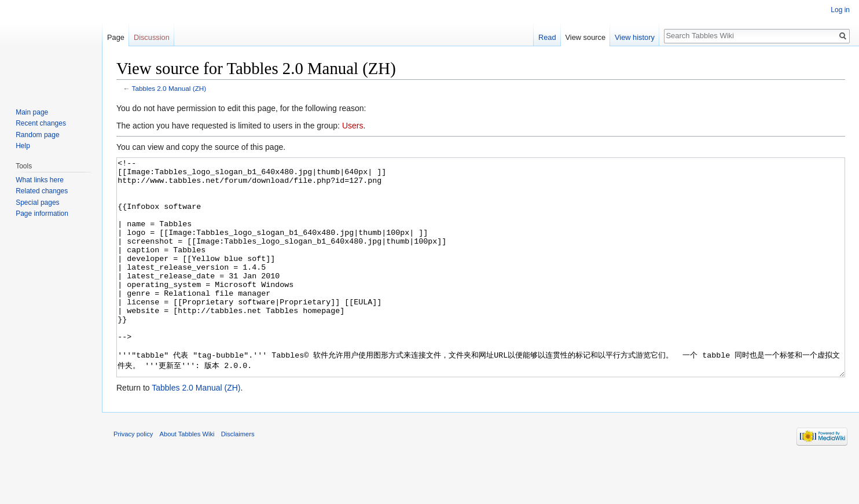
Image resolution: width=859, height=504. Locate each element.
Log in (840, 10)
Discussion (152, 37)
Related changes (42, 191)
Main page (32, 112)
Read (547, 37)
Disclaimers (238, 477)
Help (23, 146)
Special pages (37, 203)
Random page (37, 135)
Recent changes (41, 123)
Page (116, 37)
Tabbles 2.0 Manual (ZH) (169, 88)
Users (353, 126)
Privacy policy (133, 477)
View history (635, 37)
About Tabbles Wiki (187, 477)
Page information (42, 214)
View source (585, 37)
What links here (40, 180)
